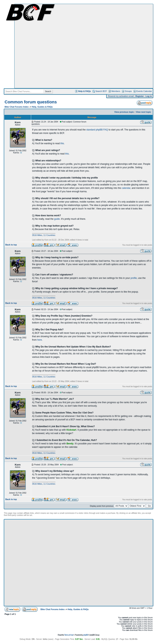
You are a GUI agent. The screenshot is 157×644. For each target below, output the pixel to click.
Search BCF (101, 91)
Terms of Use (69, 635)
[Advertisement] (42, 46)
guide (57, 219)
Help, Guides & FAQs (42, 107)
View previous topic (124, 112)
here (39, 340)
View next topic (143, 112)
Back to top (11, 245)
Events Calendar (144, 91)
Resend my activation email (121, 96)
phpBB (86, 635)
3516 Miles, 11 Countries (44, 235)
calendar (126, 188)
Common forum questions (31, 102)
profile (134, 278)
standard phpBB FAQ (97, 130)
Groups (128, 91)
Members (116, 91)
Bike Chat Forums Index (17, 107)
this (62, 143)
